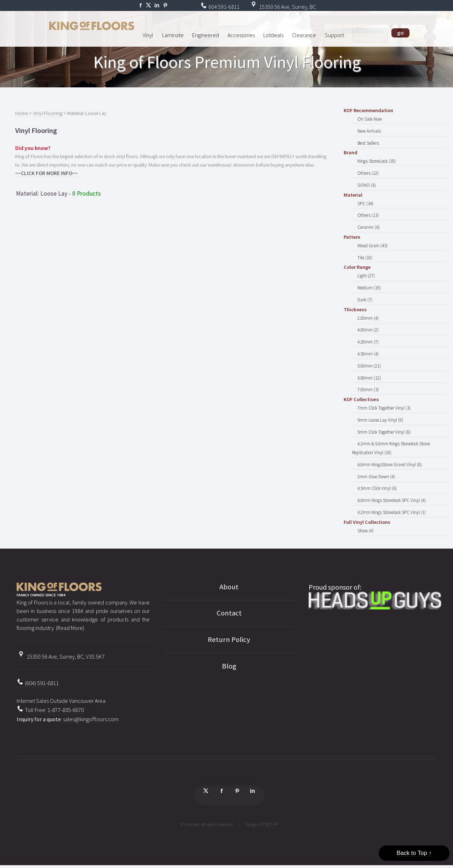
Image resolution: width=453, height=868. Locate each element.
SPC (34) (365, 201)
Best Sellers (367, 142)
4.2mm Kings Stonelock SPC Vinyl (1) (391, 501)
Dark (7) (365, 295)
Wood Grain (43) (372, 242)
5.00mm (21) (369, 359)
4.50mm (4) (368, 347)
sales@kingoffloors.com (91, 705)
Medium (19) (369, 283)
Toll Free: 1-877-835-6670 (50, 696)
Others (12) (367, 172)
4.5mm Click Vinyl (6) (377, 478)
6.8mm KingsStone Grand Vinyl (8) (389, 455)
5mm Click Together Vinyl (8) (383, 423)
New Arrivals (369, 131)
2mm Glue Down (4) (376, 466)
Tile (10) (365, 254)
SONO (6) (366, 183)
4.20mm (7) (368, 336)
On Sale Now (369, 119)
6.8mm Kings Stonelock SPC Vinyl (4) (391, 489)
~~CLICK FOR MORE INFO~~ (45, 173)
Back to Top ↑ (414, 853)
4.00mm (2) (368, 324)
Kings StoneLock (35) (376, 160)
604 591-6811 (220, 7)
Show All (365, 519)
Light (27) (366, 272)
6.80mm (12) (369, 370)
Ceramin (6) (368, 224)
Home (21, 113)
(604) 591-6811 (38, 670)
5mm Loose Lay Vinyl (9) (380, 411)
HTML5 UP (269, 811)
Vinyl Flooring (46, 113)
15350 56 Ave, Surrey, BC (283, 7)
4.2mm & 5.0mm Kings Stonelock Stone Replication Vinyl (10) (391, 439)
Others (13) (367, 213)
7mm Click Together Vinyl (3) (383, 400)
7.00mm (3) (368, 382)
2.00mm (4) (368, 313)
